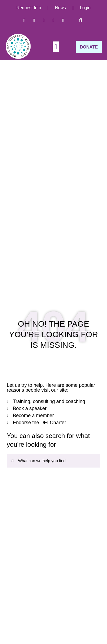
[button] (81, 20)
